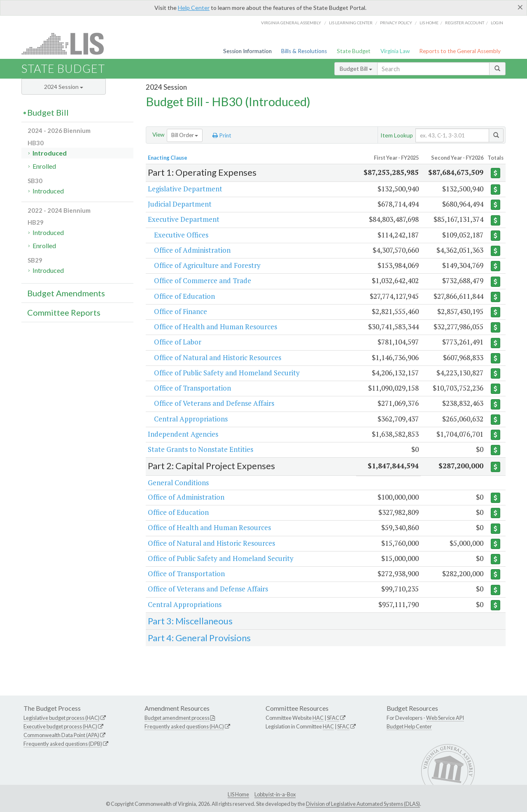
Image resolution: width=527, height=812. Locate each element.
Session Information (247, 51)
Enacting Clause (168, 158)
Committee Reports (64, 312)
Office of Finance (181, 311)
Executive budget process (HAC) (60, 726)
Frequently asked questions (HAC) (184, 726)
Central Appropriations (191, 419)
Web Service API (445, 718)
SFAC (333, 718)
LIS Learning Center (351, 23)
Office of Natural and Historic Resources (218, 357)
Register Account (465, 23)
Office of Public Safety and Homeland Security (227, 373)
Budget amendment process (177, 718)
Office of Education (184, 296)
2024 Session (64, 87)
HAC (318, 718)
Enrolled (44, 166)
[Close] (520, 7)
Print (222, 135)
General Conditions (178, 483)
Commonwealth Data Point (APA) (61, 735)
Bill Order (185, 135)
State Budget (354, 51)
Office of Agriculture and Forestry (207, 265)
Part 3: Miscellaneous (190, 621)
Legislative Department (185, 189)
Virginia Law (395, 51)
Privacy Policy (396, 23)
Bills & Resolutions (304, 51)
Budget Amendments (66, 293)
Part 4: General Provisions (199, 638)
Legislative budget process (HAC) (62, 718)
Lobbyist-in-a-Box (275, 794)
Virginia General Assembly (291, 23)
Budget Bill (356, 69)
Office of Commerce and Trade (203, 280)
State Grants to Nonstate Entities (201, 449)
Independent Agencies (183, 434)
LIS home (429, 23)
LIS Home (238, 794)
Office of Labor (178, 342)
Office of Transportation (192, 388)
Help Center (194, 8)
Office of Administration (192, 250)
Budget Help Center (409, 726)
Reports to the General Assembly (460, 51)
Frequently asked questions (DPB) (63, 744)
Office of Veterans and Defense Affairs (214, 403)
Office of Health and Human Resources (216, 327)
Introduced (50, 153)
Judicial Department (180, 204)
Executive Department (184, 219)
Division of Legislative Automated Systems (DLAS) (363, 804)
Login (497, 23)
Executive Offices (181, 235)
